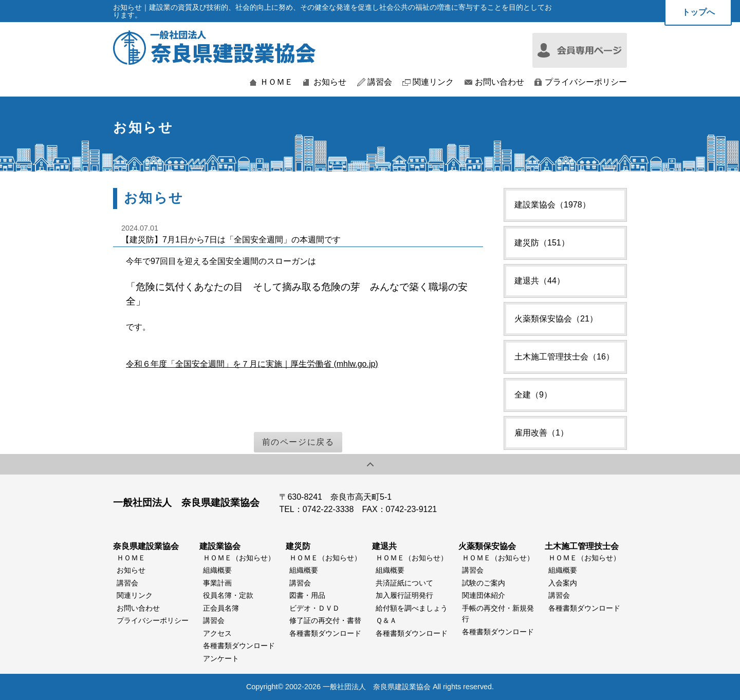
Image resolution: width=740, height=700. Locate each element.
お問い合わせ (499, 82)
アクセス (217, 633)
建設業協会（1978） (552, 205)
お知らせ (330, 82)
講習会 (380, 82)
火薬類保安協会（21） (556, 319)
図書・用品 (307, 595)
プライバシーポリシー (586, 82)
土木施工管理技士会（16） (564, 357)
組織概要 (217, 570)
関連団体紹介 (484, 595)
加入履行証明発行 (404, 595)
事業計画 (217, 583)
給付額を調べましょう (412, 608)
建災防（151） (542, 243)
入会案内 (563, 583)
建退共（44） (540, 281)
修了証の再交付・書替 (325, 620)
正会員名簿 (221, 608)
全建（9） (533, 395)
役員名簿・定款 (228, 595)
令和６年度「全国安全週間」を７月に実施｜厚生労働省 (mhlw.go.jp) (252, 364)
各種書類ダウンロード (239, 646)
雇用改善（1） (541, 433)
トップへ (698, 12)
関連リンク (433, 82)
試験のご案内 (484, 583)
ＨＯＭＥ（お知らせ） (239, 558)
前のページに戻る (298, 442)
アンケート (221, 658)
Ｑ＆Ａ (386, 620)
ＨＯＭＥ (276, 82)
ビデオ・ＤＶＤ (314, 608)
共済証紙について (404, 583)
